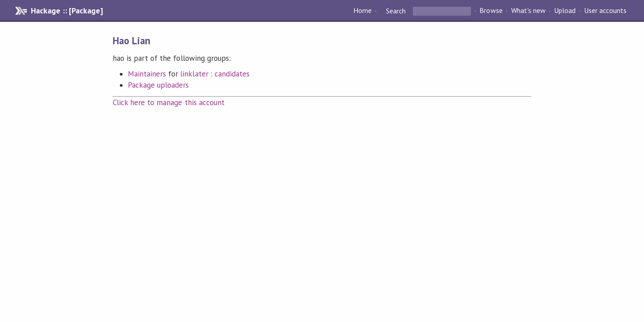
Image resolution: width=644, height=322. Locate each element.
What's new (528, 11)
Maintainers (147, 74)
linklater (194, 74)
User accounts (605, 11)
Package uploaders (158, 85)
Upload (565, 11)
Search (396, 11)
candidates (232, 74)
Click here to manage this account (169, 102)
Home (362, 11)
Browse (491, 11)
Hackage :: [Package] (67, 11)
